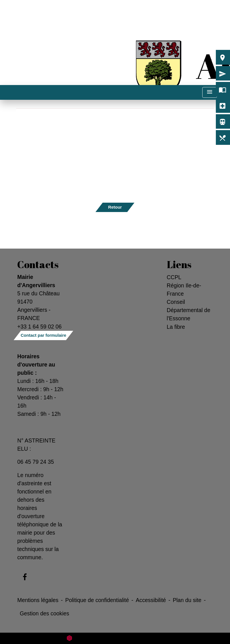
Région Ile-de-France (184, 290)
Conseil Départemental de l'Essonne (189, 310)
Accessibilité (151, 600)
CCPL (174, 277)
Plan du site (187, 600)
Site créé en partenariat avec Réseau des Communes (115, 638)
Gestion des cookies (44, 613)
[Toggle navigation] (210, 93)
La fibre (176, 327)
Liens (179, 264)
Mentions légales (38, 600)
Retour (115, 207)
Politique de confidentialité (97, 600)
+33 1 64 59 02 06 (40, 327)
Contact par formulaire (43, 335)
